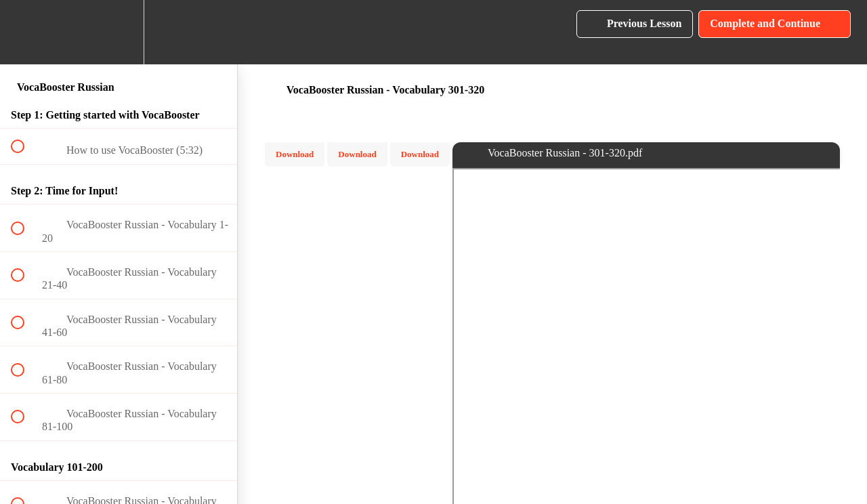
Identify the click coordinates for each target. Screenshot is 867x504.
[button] (25, 32)
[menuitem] (119, 32)
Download (295, 154)
